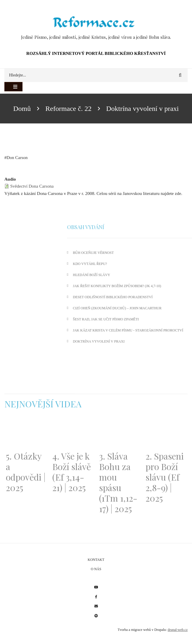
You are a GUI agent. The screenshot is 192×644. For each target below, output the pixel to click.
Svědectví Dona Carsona (32, 186)
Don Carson (17, 158)
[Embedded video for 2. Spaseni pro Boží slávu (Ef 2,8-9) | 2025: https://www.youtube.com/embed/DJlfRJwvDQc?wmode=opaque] (166, 434)
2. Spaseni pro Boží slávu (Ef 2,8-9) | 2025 (165, 477)
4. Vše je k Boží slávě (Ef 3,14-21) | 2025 (72, 472)
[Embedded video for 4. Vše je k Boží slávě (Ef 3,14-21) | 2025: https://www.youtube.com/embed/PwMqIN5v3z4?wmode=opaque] (73, 434)
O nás (96, 569)
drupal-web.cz (178, 630)
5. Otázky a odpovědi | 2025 (26, 472)
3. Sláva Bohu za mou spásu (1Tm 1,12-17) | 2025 (118, 482)
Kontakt (96, 560)
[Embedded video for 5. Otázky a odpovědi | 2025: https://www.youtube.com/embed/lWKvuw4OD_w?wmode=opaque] (26, 434)
